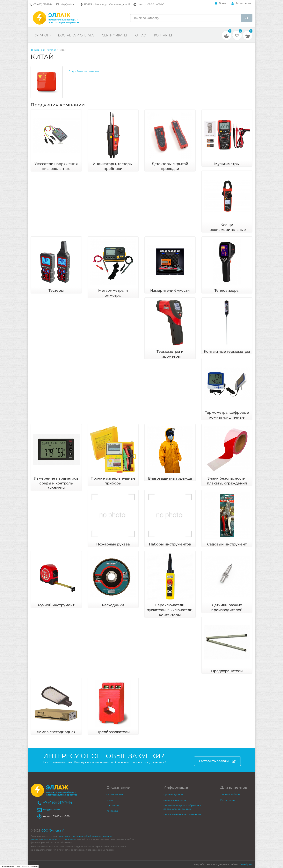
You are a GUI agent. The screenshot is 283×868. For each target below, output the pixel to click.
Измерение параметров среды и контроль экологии (56, 483)
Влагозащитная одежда (170, 478)
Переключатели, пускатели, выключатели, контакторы (170, 610)
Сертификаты (115, 35)
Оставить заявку (217, 761)
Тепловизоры (227, 291)
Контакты (163, 35)
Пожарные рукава (113, 544)
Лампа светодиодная (56, 732)
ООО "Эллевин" (52, 831)
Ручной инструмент (56, 605)
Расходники (113, 605)
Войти (221, 3)
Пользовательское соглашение (182, 814)
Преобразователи (113, 732)
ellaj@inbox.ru (69, 4)
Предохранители (227, 671)
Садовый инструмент (227, 544)
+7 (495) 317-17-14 (43, 4)
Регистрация (241, 3)
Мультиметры (227, 164)
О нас (141, 35)
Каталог (41, 35)
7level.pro (245, 864)
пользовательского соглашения (59, 839)
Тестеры (56, 291)
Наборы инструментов (170, 544)
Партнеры (113, 805)
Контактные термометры (227, 352)
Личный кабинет (231, 794)
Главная (37, 50)
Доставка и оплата (76, 35)
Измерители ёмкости (170, 291)
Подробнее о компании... (85, 71)
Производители (173, 794)
